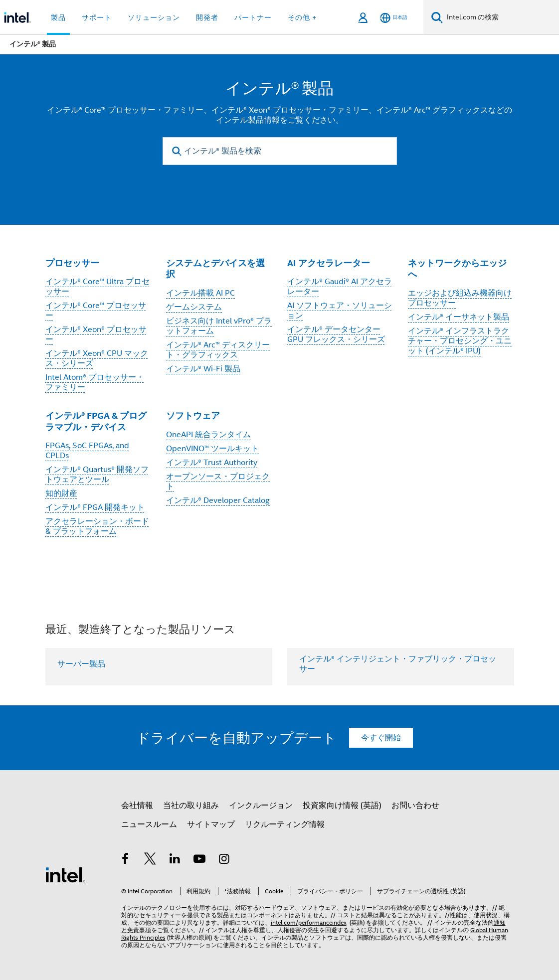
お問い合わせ (415, 806)
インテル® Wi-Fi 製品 (203, 369)
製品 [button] (58, 17)
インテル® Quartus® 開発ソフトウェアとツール (97, 475)
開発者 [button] (207, 17)
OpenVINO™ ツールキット (212, 449)
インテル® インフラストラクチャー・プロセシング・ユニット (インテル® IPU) (460, 341)
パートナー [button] (253, 17)
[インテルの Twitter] (150, 860)
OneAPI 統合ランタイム (208, 435)
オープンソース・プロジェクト (218, 482)
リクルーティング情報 (285, 824)
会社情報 (137, 806)
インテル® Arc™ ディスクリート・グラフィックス (218, 350)
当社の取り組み (191, 806)
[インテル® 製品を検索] (280, 151)
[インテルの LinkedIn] (175, 860)
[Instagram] (224, 860)
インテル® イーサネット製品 (459, 317)
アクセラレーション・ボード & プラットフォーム (97, 526)
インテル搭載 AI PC (200, 293)
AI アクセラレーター (329, 263)
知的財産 (61, 493)
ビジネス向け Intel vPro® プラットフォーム (219, 326)
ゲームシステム (194, 307)
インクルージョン (261, 806)
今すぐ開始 (381, 738)
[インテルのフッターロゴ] (65, 874)
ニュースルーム (149, 824)
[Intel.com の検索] (501, 17)
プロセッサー (72, 263)
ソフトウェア (193, 415)
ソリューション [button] (154, 17)
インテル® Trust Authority (212, 463)
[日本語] (394, 18)
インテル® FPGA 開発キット (95, 507)
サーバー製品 (81, 664)
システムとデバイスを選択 (215, 269)
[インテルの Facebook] (126, 860)
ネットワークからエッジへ (457, 269)
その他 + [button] (302, 17)
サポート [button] (97, 17)
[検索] (437, 17)
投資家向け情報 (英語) (342, 806)
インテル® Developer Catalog (218, 500)
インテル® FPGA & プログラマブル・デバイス (96, 421)
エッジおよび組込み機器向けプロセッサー (460, 298)
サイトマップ (211, 824)
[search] (177, 151)
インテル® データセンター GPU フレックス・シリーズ (336, 334)
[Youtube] (199, 860)
